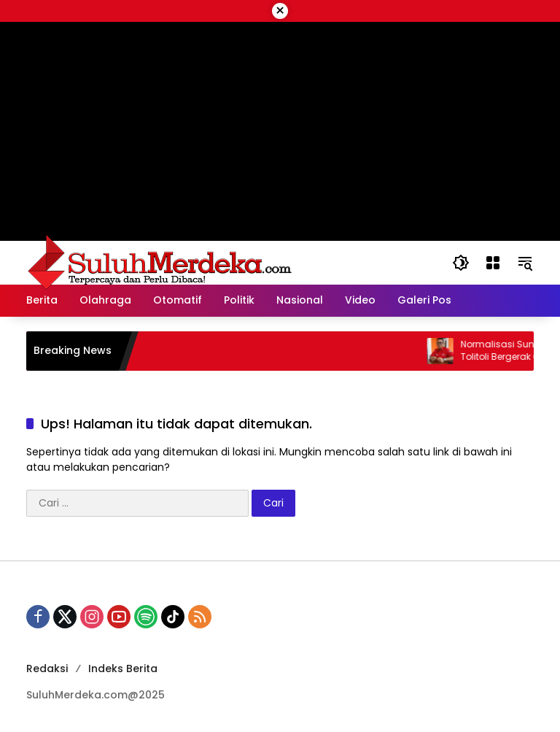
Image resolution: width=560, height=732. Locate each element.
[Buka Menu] (493, 263)
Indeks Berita (123, 669)
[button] (461, 263)
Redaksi (47, 669)
